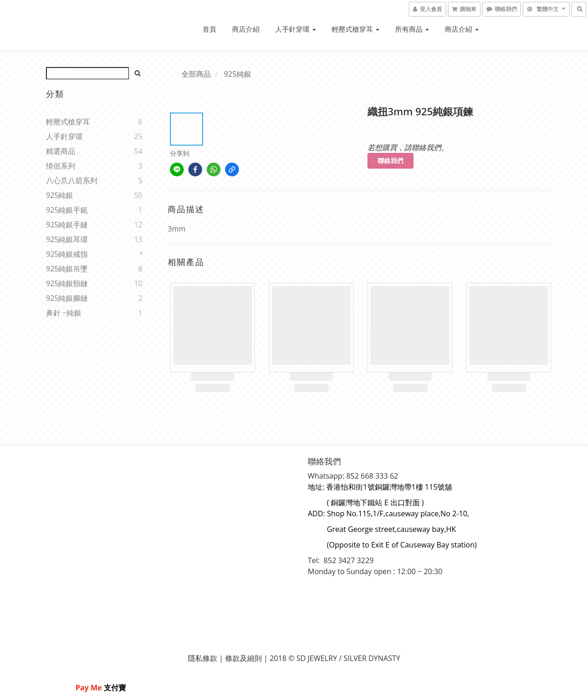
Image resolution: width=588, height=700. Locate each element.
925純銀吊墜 (67, 269)
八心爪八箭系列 (72, 181)
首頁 (209, 29)
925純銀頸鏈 (67, 283)
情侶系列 (61, 166)
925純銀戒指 (67, 254)
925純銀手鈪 (67, 210)
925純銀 (59, 195)
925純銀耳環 (67, 239)
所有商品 (412, 29)
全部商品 (196, 74)
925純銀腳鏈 (67, 298)
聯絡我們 (390, 161)
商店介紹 (246, 29)
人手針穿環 (296, 29)
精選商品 (61, 151)
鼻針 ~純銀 (64, 313)
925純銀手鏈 (67, 225)
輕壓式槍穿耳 (356, 29)
